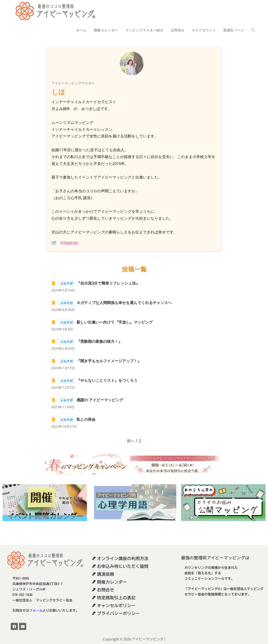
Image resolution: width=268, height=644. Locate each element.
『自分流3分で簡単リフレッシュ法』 (96, 283)
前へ (131, 441)
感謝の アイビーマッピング (87, 400)
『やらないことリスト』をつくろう (94, 380)
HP (54, 242)
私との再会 (73, 419)
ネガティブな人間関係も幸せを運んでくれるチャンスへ (112, 303)
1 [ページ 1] (137, 441)
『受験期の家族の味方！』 (87, 341)
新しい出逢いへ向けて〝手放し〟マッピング (102, 322)
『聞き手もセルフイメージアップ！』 (96, 361)
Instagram (69, 242)
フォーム (36, 610)
